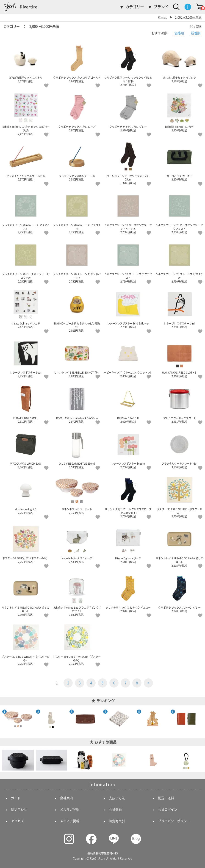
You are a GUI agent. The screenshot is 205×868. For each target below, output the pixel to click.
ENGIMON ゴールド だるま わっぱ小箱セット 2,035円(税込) (77, 310)
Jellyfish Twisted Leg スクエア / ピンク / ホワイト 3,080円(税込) (77, 594)
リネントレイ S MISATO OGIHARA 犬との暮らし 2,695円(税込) (26, 594)
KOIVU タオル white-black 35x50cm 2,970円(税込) (77, 403)
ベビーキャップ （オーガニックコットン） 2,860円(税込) (128, 357)
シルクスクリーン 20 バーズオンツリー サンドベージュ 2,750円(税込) (128, 212)
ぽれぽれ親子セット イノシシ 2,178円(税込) (180, 62)
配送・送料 (166, 798)
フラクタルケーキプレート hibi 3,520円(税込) (180, 448)
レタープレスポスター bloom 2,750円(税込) (128, 448)
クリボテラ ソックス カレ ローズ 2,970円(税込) (77, 111)
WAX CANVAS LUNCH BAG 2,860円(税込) (26, 448)
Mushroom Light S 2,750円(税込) (26, 494)
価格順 (179, 33)
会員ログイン (168, 810)
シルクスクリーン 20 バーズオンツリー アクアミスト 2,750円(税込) (180, 212)
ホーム (162, 17)
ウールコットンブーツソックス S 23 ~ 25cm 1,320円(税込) (128, 162)
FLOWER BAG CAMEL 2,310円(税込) (26, 403)
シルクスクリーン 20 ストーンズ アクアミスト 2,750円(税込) (128, 261)
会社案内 (66, 798)
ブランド (161, 7)
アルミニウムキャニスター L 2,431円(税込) (180, 403)
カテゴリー (135, 7)
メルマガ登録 (70, 810)
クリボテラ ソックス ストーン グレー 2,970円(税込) (180, 592)
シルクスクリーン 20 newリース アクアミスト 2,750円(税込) (26, 212)
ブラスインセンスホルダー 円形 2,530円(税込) (77, 161)
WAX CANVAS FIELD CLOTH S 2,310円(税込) (180, 357)
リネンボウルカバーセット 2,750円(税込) (77, 494)
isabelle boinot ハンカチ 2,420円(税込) (180, 111)
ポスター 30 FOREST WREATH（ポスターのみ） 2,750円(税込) (77, 643)
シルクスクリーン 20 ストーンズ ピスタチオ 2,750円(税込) (180, 261)
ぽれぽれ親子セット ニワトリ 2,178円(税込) (26, 62)
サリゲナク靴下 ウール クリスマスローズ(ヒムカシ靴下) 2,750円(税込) (128, 496)
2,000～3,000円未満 (188, 17)
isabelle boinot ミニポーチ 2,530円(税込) (77, 543)
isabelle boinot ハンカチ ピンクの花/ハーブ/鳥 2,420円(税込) (26, 113)
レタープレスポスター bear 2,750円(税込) (26, 357)
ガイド (16, 798)
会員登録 (115, 810)
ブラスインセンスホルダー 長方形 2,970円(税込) (26, 161)
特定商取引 (117, 821)
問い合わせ (19, 810)
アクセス (17, 821)
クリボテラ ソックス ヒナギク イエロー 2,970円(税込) (128, 592)
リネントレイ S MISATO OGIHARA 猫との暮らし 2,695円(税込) (180, 545)
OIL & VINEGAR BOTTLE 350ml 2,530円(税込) (77, 448)
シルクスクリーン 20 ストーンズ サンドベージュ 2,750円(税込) (77, 261)
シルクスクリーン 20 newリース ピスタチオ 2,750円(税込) (77, 212)
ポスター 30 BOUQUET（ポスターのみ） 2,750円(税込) (26, 543)
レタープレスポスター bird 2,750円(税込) (180, 308)
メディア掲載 (70, 821)
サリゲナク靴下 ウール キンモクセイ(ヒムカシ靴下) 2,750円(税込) (128, 64)
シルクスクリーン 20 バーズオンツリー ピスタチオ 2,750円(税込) (26, 261)
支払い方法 (117, 798)
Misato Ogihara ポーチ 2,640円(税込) (128, 543)
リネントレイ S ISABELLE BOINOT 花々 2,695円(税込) (77, 357)
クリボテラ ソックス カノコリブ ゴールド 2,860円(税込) (77, 62)
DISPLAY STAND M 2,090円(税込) (128, 403)
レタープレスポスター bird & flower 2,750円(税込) (128, 308)
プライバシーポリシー (174, 821)
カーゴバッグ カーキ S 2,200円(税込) (180, 161)
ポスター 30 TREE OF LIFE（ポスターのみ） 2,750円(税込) (180, 496)
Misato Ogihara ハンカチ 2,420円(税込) (26, 308)
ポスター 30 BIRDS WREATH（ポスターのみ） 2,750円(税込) (26, 643)
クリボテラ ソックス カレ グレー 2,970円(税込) (128, 111)
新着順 (196, 33)
